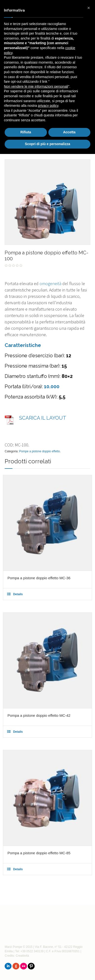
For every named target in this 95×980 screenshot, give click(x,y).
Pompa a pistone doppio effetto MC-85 (39, 853)
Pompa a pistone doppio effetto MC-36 (39, 578)
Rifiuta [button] (26, 132)
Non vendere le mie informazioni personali (36, 86)
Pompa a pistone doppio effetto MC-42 (39, 715)
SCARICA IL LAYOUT (43, 418)
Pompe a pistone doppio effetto (40, 451)
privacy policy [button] (48, 106)
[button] (89, 8)
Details (18, 594)
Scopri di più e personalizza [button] (47, 144)
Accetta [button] (69, 132)
